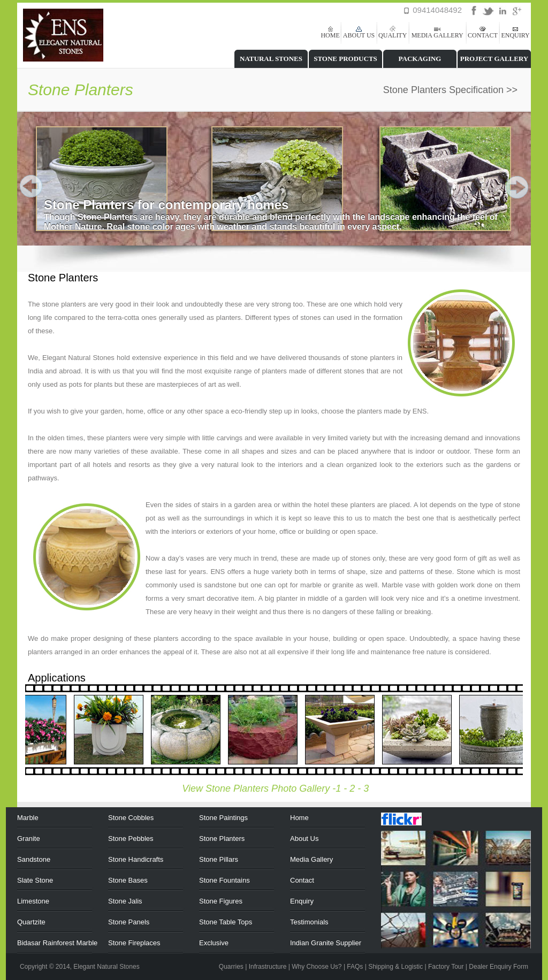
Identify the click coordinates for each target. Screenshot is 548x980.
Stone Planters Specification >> (450, 90)
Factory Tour (446, 967)
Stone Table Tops (226, 922)
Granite (29, 839)
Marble (28, 818)
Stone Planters (222, 839)
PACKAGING (420, 59)
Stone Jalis (125, 901)
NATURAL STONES (271, 59)
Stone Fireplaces (134, 943)
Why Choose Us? (317, 967)
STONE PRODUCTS (345, 59)
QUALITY (393, 35)
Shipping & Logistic (395, 967)
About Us (304, 839)
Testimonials (309, 922)
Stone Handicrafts (136, 859)
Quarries (231, 967)
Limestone (33, 901)
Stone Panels (129, 922)
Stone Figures (221, 901)
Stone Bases (128, 880)
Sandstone (34, 859)
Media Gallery (311, 859)
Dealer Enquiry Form (498, 967)
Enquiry (302, 901)
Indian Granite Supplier (326, 943)
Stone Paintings (223, 818)
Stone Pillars (219, 859)
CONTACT (483, 35)
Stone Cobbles (131, 818)
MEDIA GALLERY (437, 35)
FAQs (355, 967)
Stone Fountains (224, 880)
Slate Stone (35, 880)
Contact (302, 880)
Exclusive (214, 943)
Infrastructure (268, 967)
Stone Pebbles (131, 839)
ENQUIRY (515, 35)
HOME (330, 35)
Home (299, 818)
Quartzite (31, 922)
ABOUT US (359, 35)
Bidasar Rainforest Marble (57, 943)
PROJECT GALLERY (494, 59)
